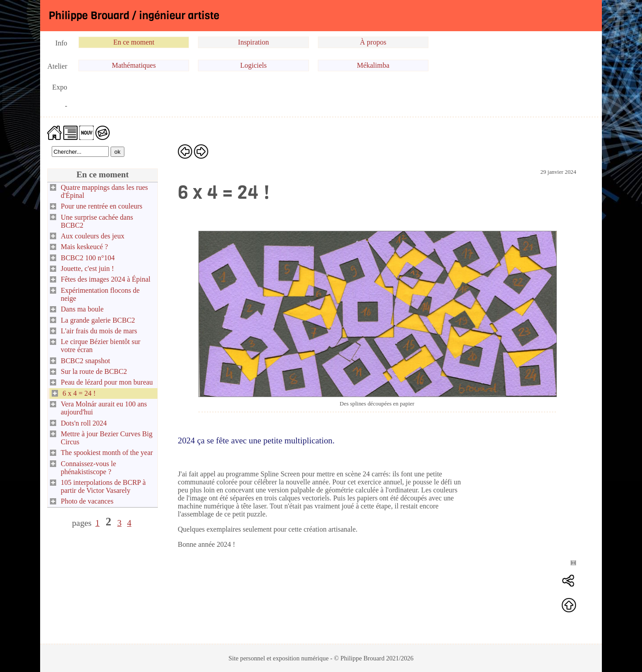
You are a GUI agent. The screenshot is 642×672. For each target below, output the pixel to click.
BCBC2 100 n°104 (88, 258)
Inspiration (253, 42)
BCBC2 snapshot (85, 361)
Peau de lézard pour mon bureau (107, 382)
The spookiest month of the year (107, 453)
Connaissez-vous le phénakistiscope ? (88, 468)
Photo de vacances (87, 501)
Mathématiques (134, 65)
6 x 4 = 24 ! (79, 393)
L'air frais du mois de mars (99, 331)
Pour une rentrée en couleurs (101, 206)
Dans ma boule (82, 309)
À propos (373, 42)
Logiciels (254, 65)
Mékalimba (373, 65)
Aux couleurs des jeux (93, 236)
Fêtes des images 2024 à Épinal (105, 279)
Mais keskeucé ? (84, 247)
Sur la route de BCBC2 (94, 371)
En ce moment (134, 42)
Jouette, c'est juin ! (87, 268)
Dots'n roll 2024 (84, 423)
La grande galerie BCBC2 (98, 320)
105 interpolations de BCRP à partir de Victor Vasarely (103, 486)
